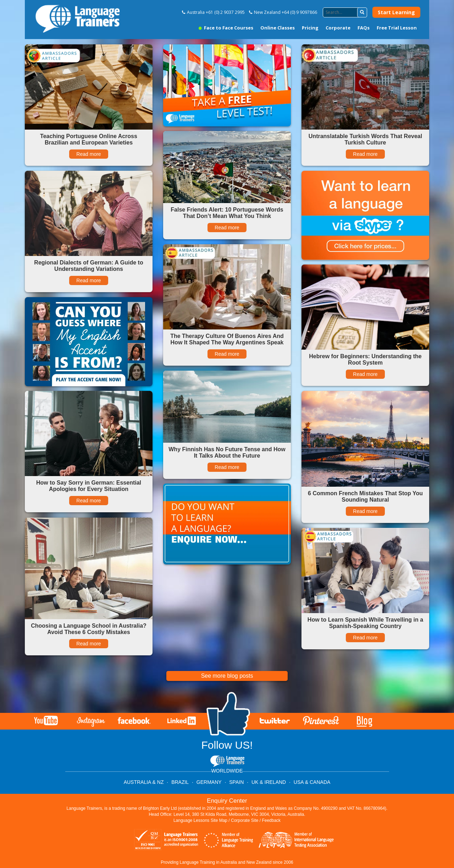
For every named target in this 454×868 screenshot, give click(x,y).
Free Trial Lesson (397, 28)
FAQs (364, 28)
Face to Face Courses (226, 28)
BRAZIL (180, 782)
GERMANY (209, 782)
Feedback (271, 820)
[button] (362, 12)
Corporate (338, 28)
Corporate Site (245, 820)
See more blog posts (227, 676)
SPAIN (236, 782)
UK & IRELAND (269, 782)
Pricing (310, 28)
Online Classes (278, 28)
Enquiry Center (227, 801)
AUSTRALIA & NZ (144, 782)
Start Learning (396, 12)
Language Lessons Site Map (200, 820)
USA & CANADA (312, 782)
